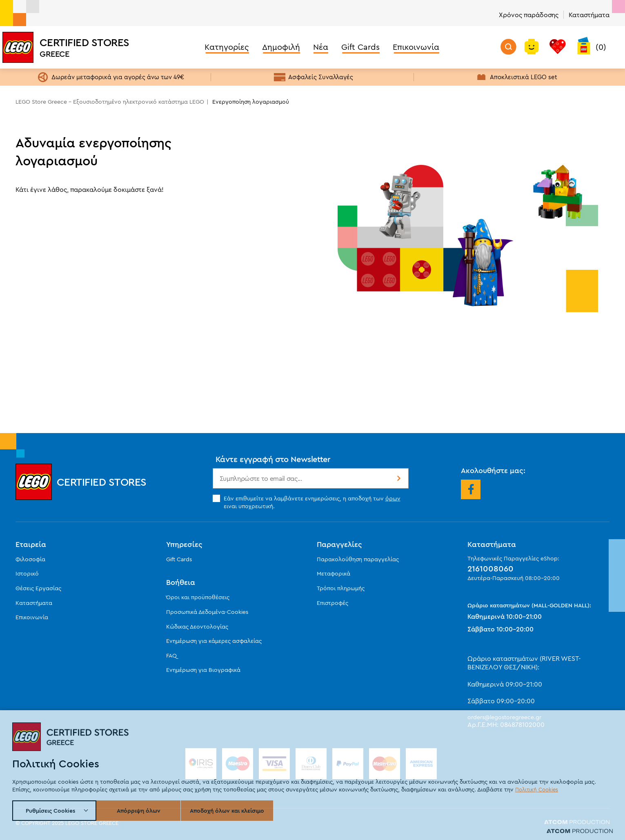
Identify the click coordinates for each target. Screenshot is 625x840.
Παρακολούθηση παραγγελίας (358, 559)
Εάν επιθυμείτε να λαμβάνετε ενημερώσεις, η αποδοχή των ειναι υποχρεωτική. (307, 502)
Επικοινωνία (416, 47)
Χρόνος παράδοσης (529, 15)
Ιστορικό (27, 573)
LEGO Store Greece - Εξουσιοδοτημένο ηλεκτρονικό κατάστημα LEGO (110, 102)
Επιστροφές (333, 603)
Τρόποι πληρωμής (341, 588)
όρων (393, 498)
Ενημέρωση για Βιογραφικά (203, 670)
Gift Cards (360, 47)
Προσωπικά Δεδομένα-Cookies (207, 612)
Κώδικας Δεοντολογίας (197, 627)
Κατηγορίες (227, 47)
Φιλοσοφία (30, 559)
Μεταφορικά (334, 573)
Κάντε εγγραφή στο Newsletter (273, 459)
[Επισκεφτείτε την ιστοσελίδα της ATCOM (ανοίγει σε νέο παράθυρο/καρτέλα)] (577, 823)
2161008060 (490, 569)
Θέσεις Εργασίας (38, 588)
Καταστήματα (589, 15)
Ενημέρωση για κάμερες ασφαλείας (214, 641)
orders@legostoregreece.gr (504, 717)
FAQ (171, 656)
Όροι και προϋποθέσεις (198, 597)
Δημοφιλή (281, 47)
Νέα (321, 47)
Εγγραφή (398, 478)
